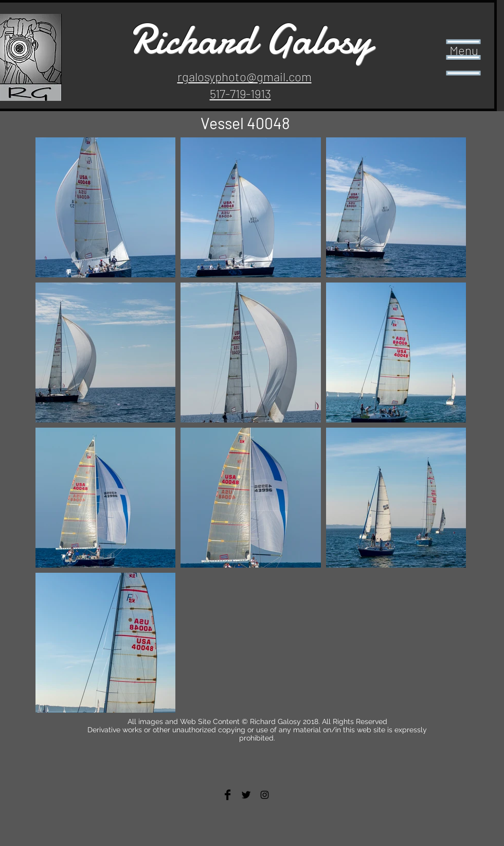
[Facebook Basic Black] (228, 795)
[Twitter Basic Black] (246, 795)
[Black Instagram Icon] (265, 795)
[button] (464, 58)
